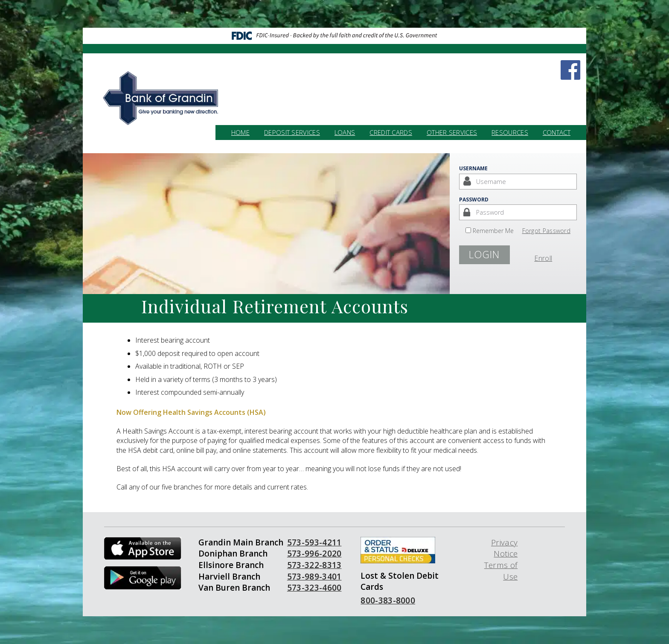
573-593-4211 (314, 542)
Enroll (543, 258)
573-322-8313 (314, 565)
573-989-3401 (314, 577)
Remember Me (493, 231)
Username (473, 168)
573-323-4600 (314, 588)
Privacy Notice (504, 548)
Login (484, 254)
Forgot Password (547, 231)
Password (474, 200)
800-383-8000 (388, 600)
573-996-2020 (314, 554)
